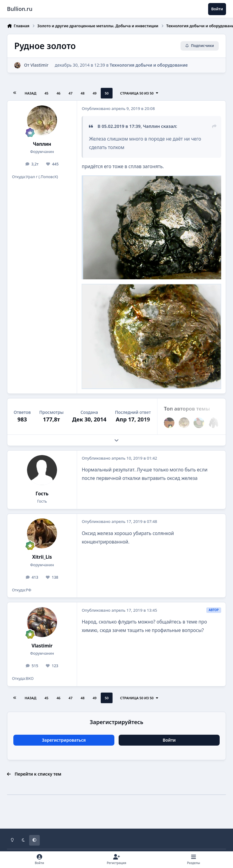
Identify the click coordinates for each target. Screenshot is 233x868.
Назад (30, 93)
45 (47, 93)
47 (71, 93)
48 (83, 93)
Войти (169, 740)
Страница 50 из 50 (139, 93)
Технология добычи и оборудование (149, 65)
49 (95, 93)
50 (107, 93)
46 (58, 93)
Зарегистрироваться (64, 740)
